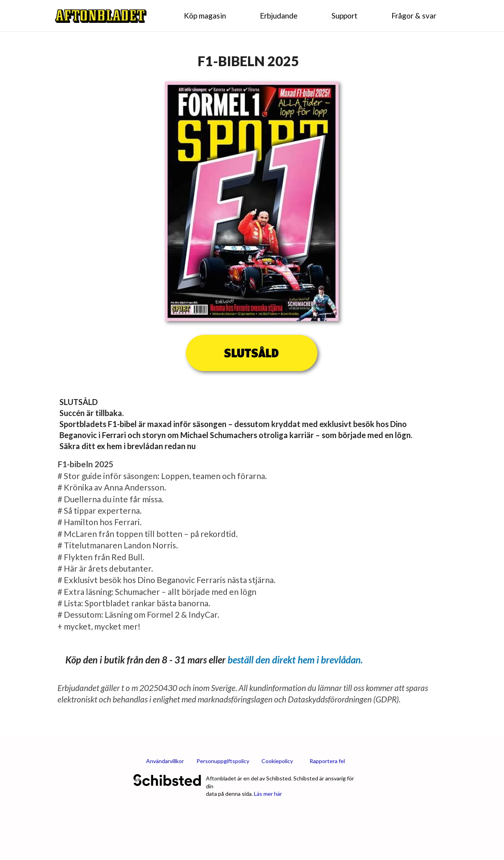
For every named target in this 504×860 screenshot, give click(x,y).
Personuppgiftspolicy (223, 761)
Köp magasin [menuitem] (205, 16)
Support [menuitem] (345, 16)
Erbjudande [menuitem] (279, 16)
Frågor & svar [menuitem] (414, 16)
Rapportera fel (327, 761)
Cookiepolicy (277, 761)
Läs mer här (268, 794)
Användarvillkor (165, 761)
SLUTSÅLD (251, 353)
